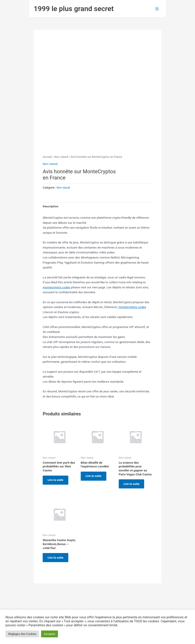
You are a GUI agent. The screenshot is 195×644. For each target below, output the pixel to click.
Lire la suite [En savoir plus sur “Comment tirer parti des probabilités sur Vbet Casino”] (57, 480)
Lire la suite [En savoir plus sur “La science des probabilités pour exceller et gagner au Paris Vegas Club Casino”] (133, 484)
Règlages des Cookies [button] (22, 634)
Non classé (61, 157)
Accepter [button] (50, 634)
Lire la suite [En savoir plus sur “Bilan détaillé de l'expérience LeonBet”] (95, 476)
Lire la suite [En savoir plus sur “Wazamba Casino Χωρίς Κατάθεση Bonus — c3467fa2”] (57, 559)
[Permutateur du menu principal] (157, 9)
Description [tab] (50, 206)
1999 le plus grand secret (74, 9)
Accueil (47, 157)
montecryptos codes (56, 287)
